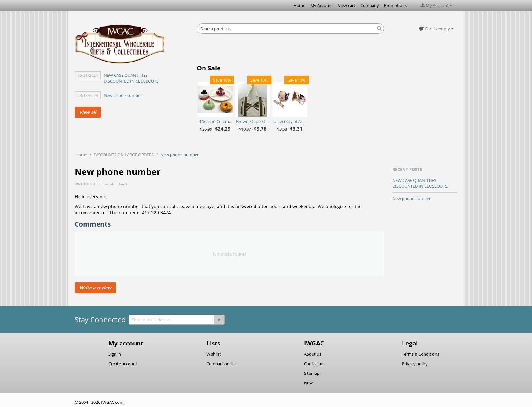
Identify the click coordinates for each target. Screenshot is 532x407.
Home (299, 5)
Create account (123, 364)
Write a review (95, 288)
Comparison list (221, 364)
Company (370, 5)
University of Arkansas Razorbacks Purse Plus (290, 121)
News (309, 383)
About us (313, 354)
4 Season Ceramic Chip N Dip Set (215, 121)
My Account (322, 5)
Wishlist (214, 354)
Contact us (314, 364)
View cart (347, 5)
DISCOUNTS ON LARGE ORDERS (124, 155)
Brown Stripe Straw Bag (253, 121)
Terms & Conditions (421, 354)
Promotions (395, 5)
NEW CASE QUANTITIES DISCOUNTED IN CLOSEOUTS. (132, 78)
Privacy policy (415, 364)
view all (88, 112)
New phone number (123, 95)
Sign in (115, 354)
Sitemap (312, 373)
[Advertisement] (291, 51)
